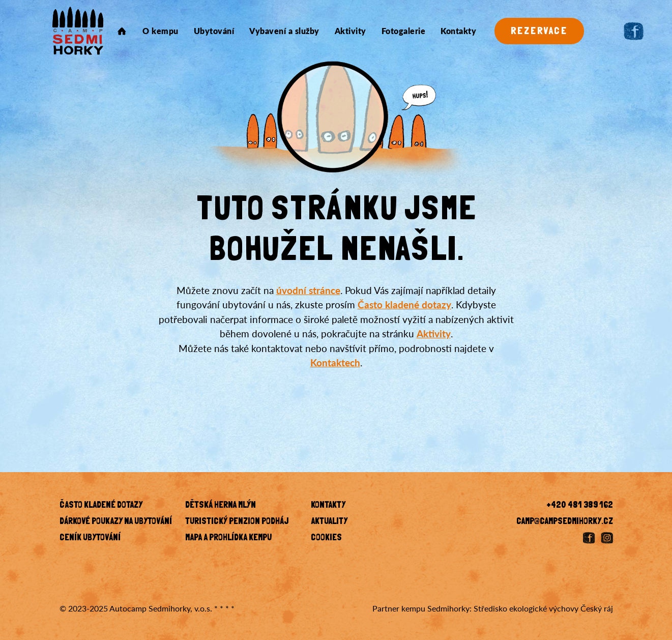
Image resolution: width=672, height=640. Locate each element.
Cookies (326, 538)
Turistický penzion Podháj (237, 522)
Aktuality (329, 522)
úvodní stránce (308, 290)
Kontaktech (335, 362)
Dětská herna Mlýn (221, 506)
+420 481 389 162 (580, 506)
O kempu (160, 31)
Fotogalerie (404, 31)
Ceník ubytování (90, 538)
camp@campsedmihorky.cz (565, 522)
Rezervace (539, 32)
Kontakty (458, 31)
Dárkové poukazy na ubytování (116, 522)
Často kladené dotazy (404, 304)
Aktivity (350, 31)
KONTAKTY (328, 506)
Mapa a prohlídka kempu (228, 538)
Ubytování (214, 31)
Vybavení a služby (284, 31)
